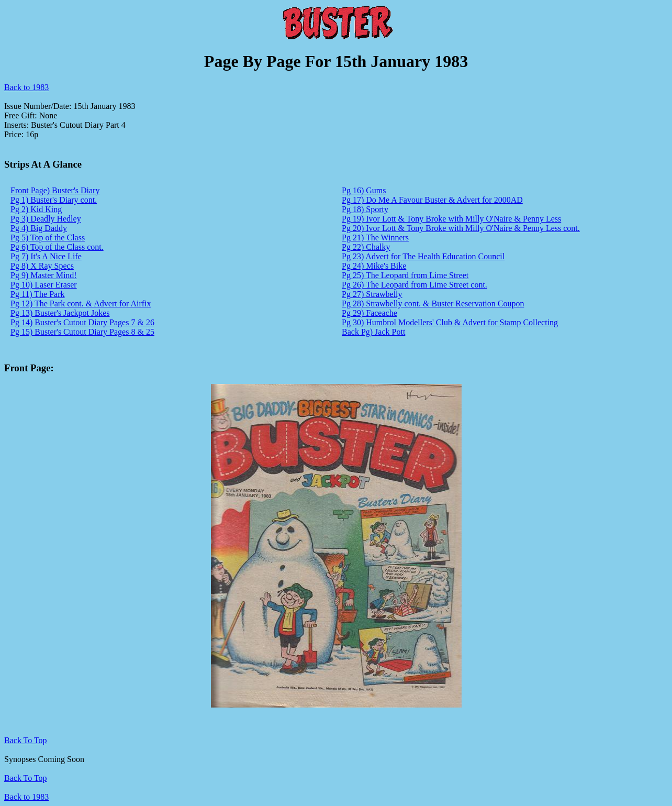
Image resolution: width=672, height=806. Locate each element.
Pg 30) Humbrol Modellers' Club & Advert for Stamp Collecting (450, 322)
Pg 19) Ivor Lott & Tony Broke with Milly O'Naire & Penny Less (451, 219)
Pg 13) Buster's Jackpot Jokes (60, 313)
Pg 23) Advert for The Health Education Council (423, 256)
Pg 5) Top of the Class (48, 238)
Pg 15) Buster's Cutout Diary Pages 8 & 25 (82, 332)
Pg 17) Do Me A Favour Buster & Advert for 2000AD (432, 200)
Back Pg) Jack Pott (373, 332)
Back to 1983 (26, 87)
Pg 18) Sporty (365, 209)
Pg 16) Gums (364, 190)
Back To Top (26, 778)
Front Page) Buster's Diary (55, 190)
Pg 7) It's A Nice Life (46, 256)
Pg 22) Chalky (366, 247)
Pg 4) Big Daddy (39, 228)
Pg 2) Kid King (36, 209)
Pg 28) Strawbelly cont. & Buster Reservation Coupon (433, 303)
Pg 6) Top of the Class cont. (57, 247)
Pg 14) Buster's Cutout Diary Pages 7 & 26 (82, 322)
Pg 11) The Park (38, 294)
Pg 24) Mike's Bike (374, 266)
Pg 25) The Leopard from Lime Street (405, 275)
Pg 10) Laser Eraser (44, 285)
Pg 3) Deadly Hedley (46, 219)
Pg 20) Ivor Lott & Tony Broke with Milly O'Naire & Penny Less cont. (461, 228)
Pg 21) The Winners (375, 238)
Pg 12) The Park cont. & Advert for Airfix (81, 303)
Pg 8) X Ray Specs (42, 266)
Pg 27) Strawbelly (372, 294)
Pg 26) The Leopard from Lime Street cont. (415, 285)
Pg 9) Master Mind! (44, 275)
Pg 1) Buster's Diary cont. (54, 200)
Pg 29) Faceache (369, 313)
